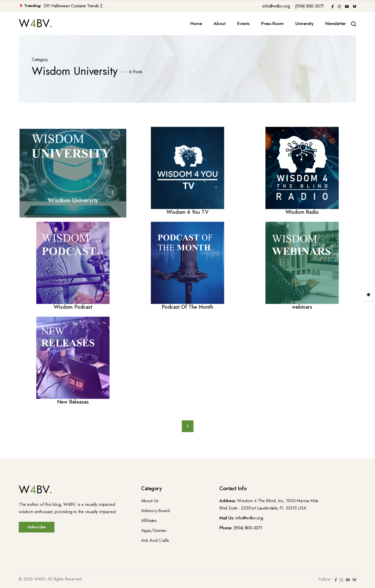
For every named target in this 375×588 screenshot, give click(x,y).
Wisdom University (73, 200)
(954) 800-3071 (309, 6)
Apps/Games (154, 530)
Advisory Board (155, 511)
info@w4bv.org (276, 6)
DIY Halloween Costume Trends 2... (75, 6)
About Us (150, 501)
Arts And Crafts (155, 540)
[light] (368, 294)
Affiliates (149, 520)
